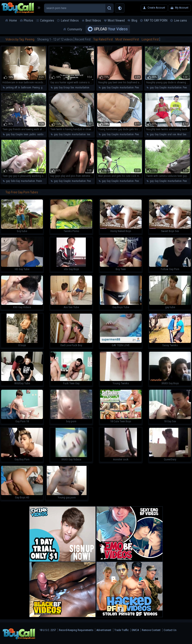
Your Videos (111, 29)
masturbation (82, 88)
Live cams (181, 20)
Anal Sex (182, 134)
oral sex (172, 134)
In (19, 88)
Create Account (156, 8)
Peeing (36, 88)
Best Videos (93, 20)
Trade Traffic (122, 630)
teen (26, 134)
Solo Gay (15, 181)
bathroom (26, 88)
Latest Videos (70, 20)
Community (75, 29)
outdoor (41, 134)
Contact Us (170, 630)
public (33, 134)
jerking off (11, 88)
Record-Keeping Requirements (76, 630)
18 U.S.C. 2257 (48, 630)
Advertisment (104, 630)
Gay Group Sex (66, 88)
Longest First (150, 39)
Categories (47, 20)
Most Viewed (116, 20)
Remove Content (151, 630)
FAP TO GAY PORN (156, 20)
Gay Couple (113, 88)
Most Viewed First (127, 39)
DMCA (135, 630)
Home (13, 20)
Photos (28, 20)
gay (56, 88)
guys (44, 88)
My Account (182, 8)
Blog (134, 20)
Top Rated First (103, 39)
